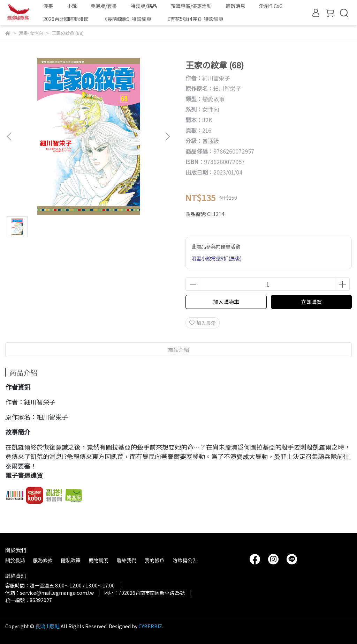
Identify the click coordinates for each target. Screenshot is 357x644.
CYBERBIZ (150, 626)
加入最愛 (203, 323)
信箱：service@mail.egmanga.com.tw (50, 593)
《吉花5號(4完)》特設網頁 (194, 19)
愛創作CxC (271, 6)
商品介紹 (178, 350)
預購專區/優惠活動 (191, 6)
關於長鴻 (15, 560)
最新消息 (235, 6)
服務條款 (43, 560)
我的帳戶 (154, 560)
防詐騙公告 (185, 560)
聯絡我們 (127, 560)
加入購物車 (226, 302)
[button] (167, 136)
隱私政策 (71, 560)
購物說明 (99, 560)
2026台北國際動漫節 (66, 19)
